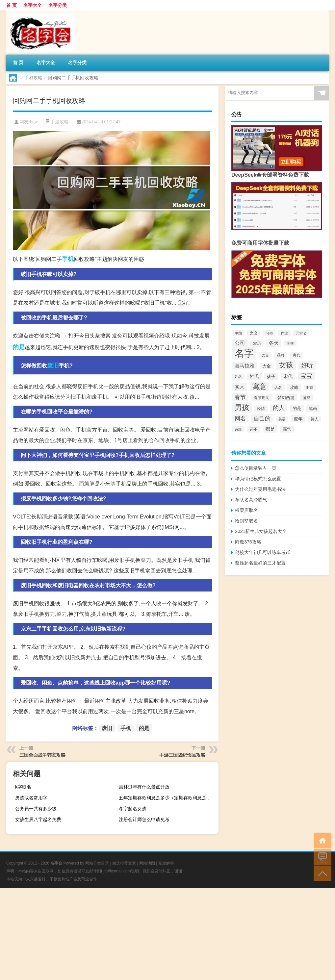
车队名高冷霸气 (251, 500)
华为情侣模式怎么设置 (258, 479)
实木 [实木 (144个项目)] (240, 387)
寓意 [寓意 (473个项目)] (259, 386)
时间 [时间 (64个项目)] (310, 388)
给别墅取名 (246, 521)
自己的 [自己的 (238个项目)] (262, 418)
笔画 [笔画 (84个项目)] (313, 409)
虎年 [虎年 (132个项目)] (298, 419)
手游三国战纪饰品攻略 (182, 755)
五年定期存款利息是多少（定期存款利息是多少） (168, 798)
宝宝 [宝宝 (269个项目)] (306, 376)
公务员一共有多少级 (36, 809)
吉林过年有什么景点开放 (144, 787)
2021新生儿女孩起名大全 (261, 531)
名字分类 (58, 5)
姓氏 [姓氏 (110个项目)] (254, 377)
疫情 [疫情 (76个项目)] (261, 409)
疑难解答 (166, 863)
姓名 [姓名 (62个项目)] (238, 377)
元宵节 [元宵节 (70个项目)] (301, 333)
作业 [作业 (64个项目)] (284, 333)
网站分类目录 (97, 863)
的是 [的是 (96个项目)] (297, 408)
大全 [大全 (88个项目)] (267, 366)
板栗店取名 (246, 510)
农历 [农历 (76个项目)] (257, 343)
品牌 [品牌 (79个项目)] (281, 355)
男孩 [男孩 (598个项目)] (242, 407)
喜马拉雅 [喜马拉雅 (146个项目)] (245, 366)
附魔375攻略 (248, 542)
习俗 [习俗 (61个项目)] (269, 333)
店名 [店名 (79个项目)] (278, 388)
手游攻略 (33, 78)
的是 (19, 347)
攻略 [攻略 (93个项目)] (294, 387)
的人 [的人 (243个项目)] (279, 408)
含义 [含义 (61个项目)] (265, 355)
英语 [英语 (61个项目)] (282, 419)
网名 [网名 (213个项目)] (240, 419)
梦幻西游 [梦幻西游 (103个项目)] (286, 398)
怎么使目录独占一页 (256, 468)
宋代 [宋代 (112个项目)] (288, 377)
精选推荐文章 (124, 863)
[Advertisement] (167, 934)
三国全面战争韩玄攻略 (42, 755)
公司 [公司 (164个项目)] (240, 343)
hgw (34, 122)
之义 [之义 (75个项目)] (254, 333)
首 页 (12, 5)
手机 (68, 259)
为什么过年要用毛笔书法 (260, 489)
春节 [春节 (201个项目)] (240, 397)
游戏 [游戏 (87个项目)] (306, 398)
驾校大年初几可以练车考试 (263, 552)
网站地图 (147, 863)
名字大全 (33, 5)
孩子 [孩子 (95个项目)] (271, 377)
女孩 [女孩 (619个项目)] (286, 365)
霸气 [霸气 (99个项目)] (287, 429)
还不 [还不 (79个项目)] (254, 429)
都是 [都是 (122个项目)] (270, 429)
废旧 (53, 365)
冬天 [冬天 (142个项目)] (274, 343)
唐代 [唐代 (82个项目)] (296, 355)
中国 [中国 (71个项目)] (238, 333)
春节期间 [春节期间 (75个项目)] (262, 398)
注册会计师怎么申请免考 (144, 819)
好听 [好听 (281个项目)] (307, 365)
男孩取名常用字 (31, 798)
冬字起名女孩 (133, 809)
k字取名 (23, 787)
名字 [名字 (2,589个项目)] (244, 353)
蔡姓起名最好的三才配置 (260, 563)
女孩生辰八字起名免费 (38, 819)
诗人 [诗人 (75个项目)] (315, 419)
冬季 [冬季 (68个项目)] (290, 343)
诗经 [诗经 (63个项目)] (238, 429)
